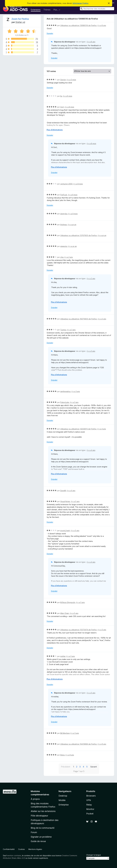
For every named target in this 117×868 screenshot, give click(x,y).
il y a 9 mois (73, 195)
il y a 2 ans (69, 257)
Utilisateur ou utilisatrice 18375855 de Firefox (79, 319)
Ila (61, 96)
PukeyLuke (65, 402)
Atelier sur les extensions (43, 811)
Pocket (90, 814)
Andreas (64, 225)
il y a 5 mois (71, 80)
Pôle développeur (39, 816)
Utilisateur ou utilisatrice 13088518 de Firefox (78, 25)
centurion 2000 (66, 184)
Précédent (66, 767)
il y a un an (72, 225)
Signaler (50, 33)
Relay (89, 805)
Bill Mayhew (65, 733)
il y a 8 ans (102, 25)
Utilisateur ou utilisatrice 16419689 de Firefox (79, 744)
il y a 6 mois (68, 96)
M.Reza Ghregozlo (68, 602)
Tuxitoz (63, 330)
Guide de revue (38, 841)
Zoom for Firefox (20, 19)
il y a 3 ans (71, 330)
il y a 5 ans (75, 501)
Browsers (91, 796)
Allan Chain (65, 613)
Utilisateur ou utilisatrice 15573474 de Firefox (79, 630)
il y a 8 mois (69, 107)
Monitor (90, 809)
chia (62, 257)
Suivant (94, 767)
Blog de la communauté (43, 828)
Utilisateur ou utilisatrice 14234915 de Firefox (78, 429)
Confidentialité (9, 849)
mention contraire (14, 856)
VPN (89, 800)
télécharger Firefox (80, 3)
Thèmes (47, 10)
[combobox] (97, 9)
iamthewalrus (65, 391)
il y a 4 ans (102, 429)
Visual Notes (65, 501)
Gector (63, 80)
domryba (64, 214)
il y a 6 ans (102, 744)
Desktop (63, 796)
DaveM (63, 491)
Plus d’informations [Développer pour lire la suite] (55, 130)
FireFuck (64, 195)
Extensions (36, 10)
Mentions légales (35, 849)
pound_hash (65, 531)
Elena (62, 755)
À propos (35, 799)
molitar (63, 656)
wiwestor (64, 246)
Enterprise (64, 805)
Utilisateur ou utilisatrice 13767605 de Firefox (79, 235)
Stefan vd (20, 22)
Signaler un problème (41, 837)
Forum (34, 832)
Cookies (22, 849)
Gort (62, 107)
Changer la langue (94, 855)
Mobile (62, 800)
